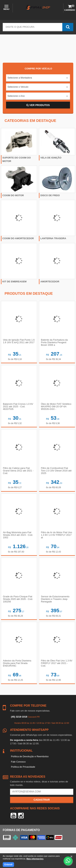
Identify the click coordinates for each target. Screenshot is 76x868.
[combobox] (38, 78)
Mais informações (35, 859)
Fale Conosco (18, 762)
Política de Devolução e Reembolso (30, 756)
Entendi (8, 865)
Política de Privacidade (23, 767)
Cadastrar (42, 800)
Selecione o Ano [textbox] (16, 96)
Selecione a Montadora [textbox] (20, 78)
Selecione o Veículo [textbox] (18, 87)
